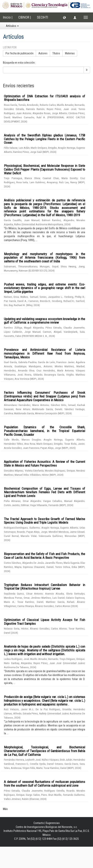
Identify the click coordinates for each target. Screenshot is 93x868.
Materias (70, 53)
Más (5, 809)
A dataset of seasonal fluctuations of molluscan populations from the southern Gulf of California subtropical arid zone (45, 784)
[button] (64, 17)
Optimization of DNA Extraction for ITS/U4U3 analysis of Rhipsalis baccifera (45, 98)
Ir (87, 70)
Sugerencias (53, 823)
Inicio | (8, 17)
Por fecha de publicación (20, 53)
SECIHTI (42, 17)
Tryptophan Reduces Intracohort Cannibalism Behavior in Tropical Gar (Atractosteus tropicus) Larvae (45, 587)
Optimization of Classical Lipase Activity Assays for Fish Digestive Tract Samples (45, 622)
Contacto (39, 823)
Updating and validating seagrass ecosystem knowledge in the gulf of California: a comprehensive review (45, 321)
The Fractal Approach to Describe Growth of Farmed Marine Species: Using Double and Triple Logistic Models (45, 521)
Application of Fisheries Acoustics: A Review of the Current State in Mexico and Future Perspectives (45, 464)
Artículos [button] (12, 26)
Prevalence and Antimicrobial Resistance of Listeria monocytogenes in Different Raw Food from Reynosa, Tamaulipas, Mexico (45, 353)
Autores (43, 53)
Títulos (56, 53)
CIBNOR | (25, 17)
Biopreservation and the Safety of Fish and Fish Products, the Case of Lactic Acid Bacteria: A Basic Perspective (45, 556)
